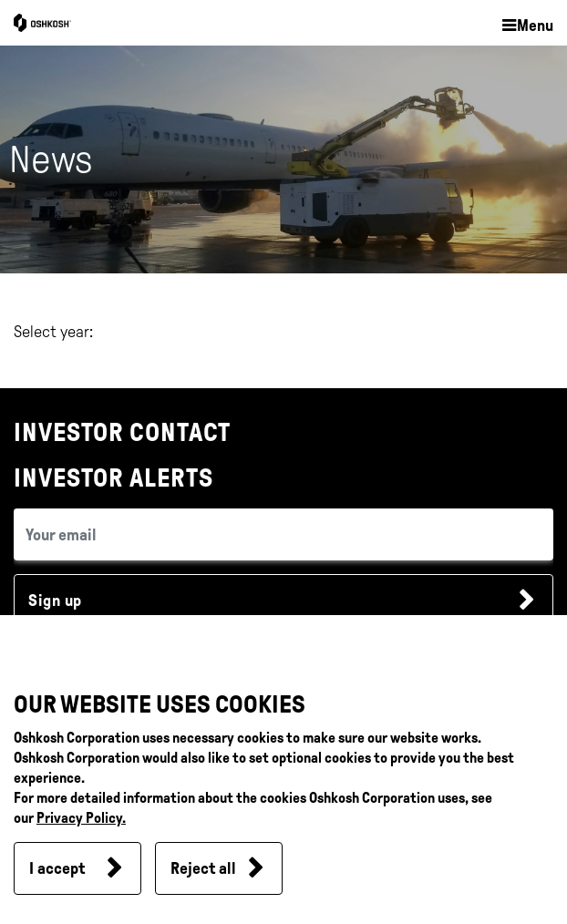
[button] (527, 26)
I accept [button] (57, 868)
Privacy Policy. (81, 818)
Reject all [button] (203, 868)
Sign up (55, 601)
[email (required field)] (283, 534)
